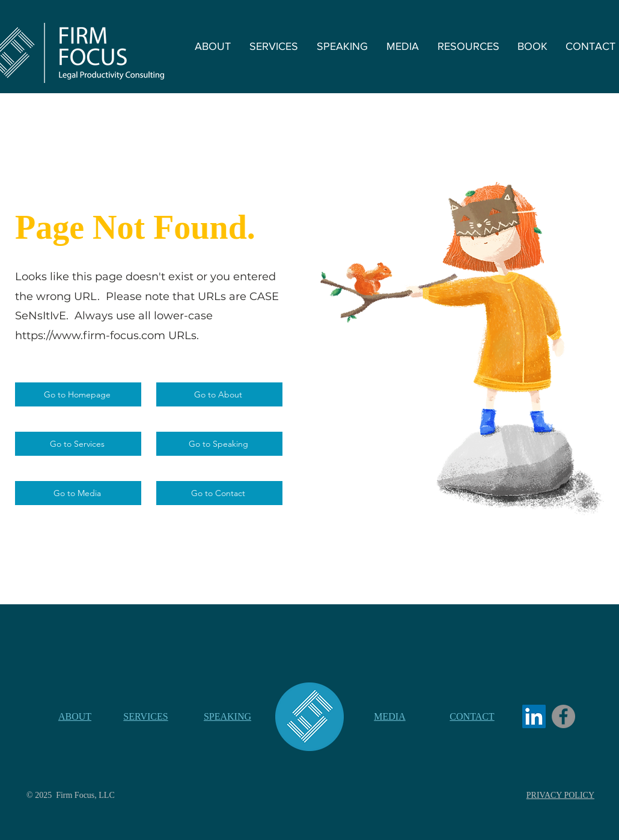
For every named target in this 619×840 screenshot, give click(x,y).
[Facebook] (563, 716)
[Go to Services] (78, 444)
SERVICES (145, 716)
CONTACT (472, 716)
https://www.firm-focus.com (90, 336)
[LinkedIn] (534, 716)
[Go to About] (219, 394)
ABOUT (75, 716)
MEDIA (389, 716)
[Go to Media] (78, 493)
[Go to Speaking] (219, 444)
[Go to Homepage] (78, 394)
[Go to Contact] (219, 493)
